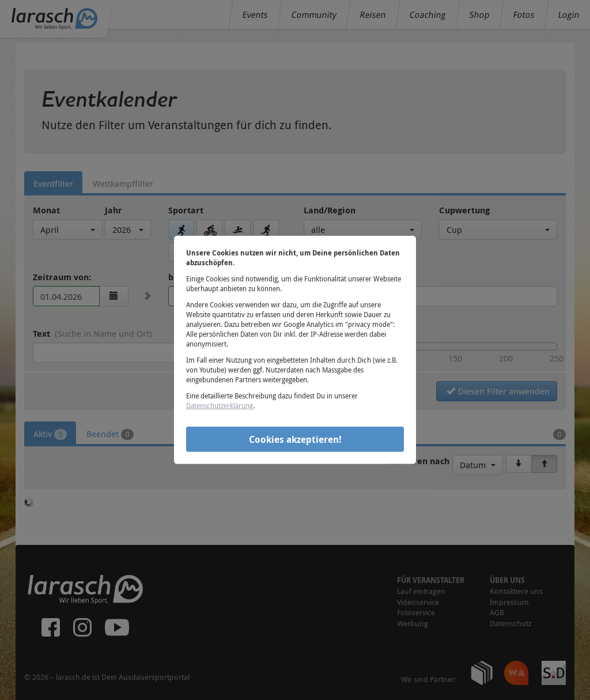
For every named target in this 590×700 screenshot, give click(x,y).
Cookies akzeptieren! (295, 439)
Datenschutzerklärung (220, 405)
